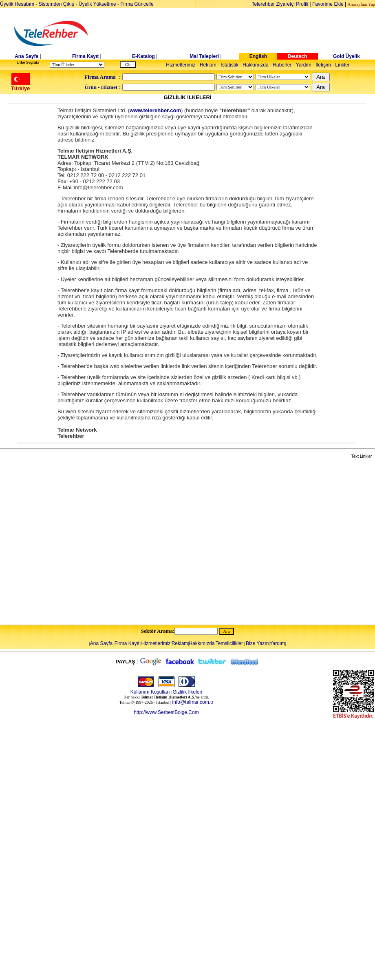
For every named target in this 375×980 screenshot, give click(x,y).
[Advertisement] (81, 542)
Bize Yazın (257, 643)
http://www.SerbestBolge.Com (166, 712)
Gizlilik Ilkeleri (188, 692)
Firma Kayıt (85, 56)
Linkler (342, 65)
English (258, 56)
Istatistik (229, 65)
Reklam (208, 65)
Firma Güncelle (137, 4)
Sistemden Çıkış (56, 4)
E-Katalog (143, 56)
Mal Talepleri (204, 56)
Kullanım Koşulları (150, 692)
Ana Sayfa (26, 56)
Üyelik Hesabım (17, 4)
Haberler (282, 65)
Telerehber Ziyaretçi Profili (280, 4)
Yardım (304, 65)
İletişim (323, 65)
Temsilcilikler (229, 643)
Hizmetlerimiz (181, 65)
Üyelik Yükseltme (97, 4)
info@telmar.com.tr (193, 702)
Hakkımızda (255, 65)
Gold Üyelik (346, 56)
